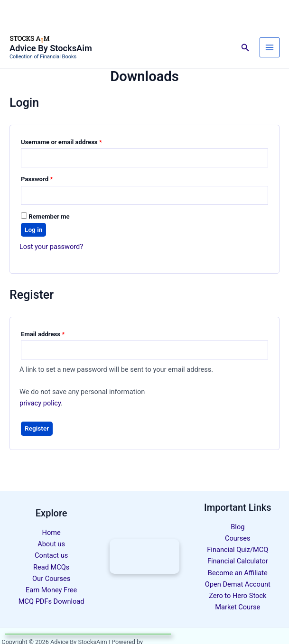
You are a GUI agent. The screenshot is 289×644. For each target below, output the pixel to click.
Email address (55, 333)
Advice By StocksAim (51, 48)
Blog (238, 527)
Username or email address (74, 141)
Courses (238, 538)
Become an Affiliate (238, 573)
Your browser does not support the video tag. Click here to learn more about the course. (144, 557)
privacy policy (40, 403)
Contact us (51, 555)
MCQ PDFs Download (51, 601)
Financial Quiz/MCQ (238, 550)
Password (49, 178)
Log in (33, 230)
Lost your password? (51, 247)
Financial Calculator (238, 561)
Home (51, 533)
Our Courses (51, 579)
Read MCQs (51, 567)
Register (37, 428)
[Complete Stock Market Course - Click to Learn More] (144, 557)
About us (51, 544)
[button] (245, 48)
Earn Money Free (51, 590)
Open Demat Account (238, 584)
